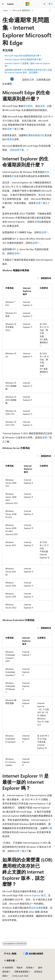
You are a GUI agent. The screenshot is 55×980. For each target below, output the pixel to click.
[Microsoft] (28, 4)
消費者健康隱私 (21, 972)
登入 (51, 4)
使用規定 (38, 972)
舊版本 (20, 967)
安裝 (14, 176)
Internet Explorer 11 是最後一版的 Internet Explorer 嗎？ (27, 65)
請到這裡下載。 (18, 150)
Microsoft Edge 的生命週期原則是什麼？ (23, 56)
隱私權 (5, 972)
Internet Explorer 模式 (35, 895)
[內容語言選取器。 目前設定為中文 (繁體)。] (10, 954)
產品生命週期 (36, 908)
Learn (5, 10)
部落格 (29, 967)
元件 (47, 172)
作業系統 (9, 139)
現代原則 (28, 106)
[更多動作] (50, 11)
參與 (40, 967)
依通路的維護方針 (35, 135)
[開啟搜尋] (44, 4)
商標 (4, 976)
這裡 (32, 80)
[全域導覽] (3, 4)
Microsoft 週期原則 (21, 10)
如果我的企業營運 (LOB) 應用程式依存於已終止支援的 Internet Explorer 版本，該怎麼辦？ (28, 71)
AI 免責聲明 (8, 967)
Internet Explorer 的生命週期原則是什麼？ (24, 59)
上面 (50, 828)
